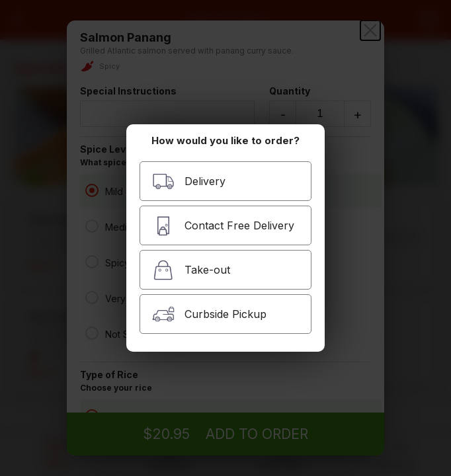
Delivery (189, 181)
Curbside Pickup (209, 314)
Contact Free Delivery (223, 226)
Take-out (191, 270)
